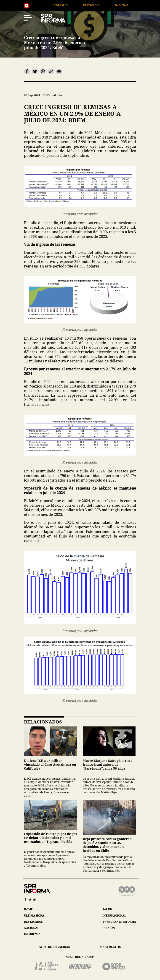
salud (107, 909)
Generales (68, 5)
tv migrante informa (119, 922)
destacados (33, 922)
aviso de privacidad (55, 947)
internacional (114, 916)
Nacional (130, 5)
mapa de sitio (111, 947)
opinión (109, 928)
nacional (32, 928)
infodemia (32, 934)
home (28, 909)
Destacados (100, 5)
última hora (34, 916)
